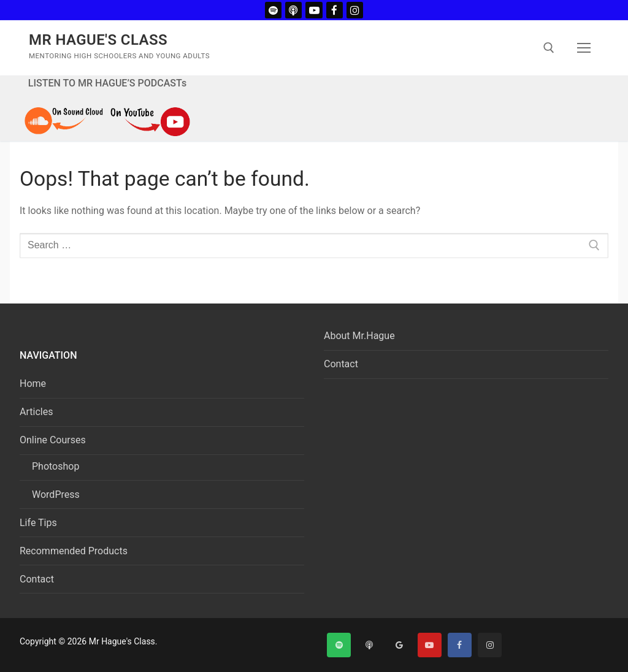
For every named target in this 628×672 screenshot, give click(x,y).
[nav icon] (584, 48)
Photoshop (56, 466)
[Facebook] (335, 10)
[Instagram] (355, 10)
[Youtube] (314, 10)
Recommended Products (74, 551)
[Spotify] (273, 10)
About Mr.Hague (359, 336)
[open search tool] (549, 48)
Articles (36, 412)
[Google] (399, 645)
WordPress (56, 494)
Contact (37, 579)
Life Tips (38, 523)
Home (33, 384)
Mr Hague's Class (98, 40)
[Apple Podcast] (293, 10)
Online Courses (54, 440)
